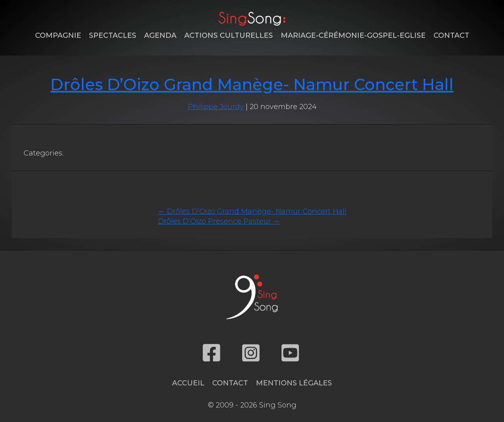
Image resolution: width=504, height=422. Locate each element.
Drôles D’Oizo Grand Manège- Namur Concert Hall (252, 84)
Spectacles (113, 35)
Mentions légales (294, 383)
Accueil (188, 383)
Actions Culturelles (229, 35)
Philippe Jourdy (216, 107)
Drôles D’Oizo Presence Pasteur (219, 221)
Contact (451, 35)
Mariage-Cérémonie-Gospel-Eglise (353, 35)
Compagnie (58, 35)
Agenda (160, 35)
